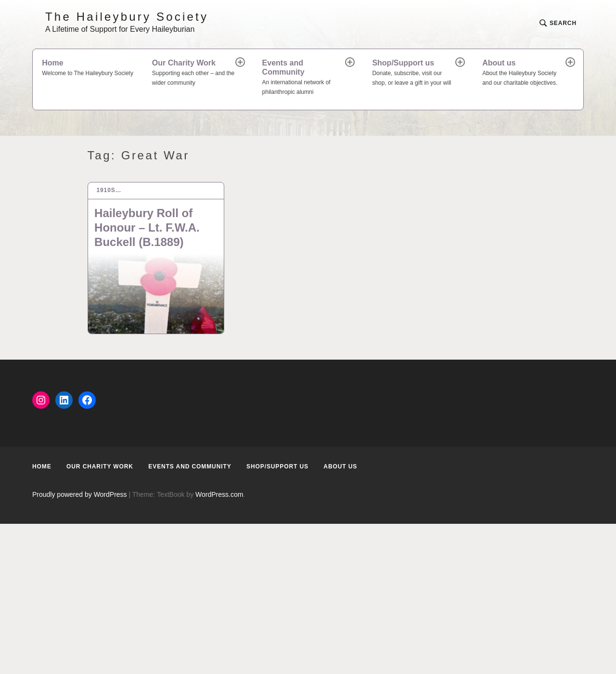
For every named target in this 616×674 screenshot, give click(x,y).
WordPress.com (219, 494)
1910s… (109, 190)
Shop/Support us (414, 73)
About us (525, 73)
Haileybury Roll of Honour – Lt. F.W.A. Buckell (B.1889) (147, 227)
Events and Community (305, 78)
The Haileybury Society (127, 17)
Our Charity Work (194, 73)
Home (88, 69)
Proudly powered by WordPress (80, 494)
